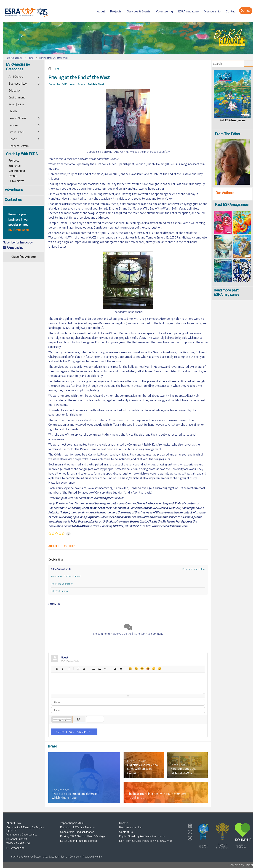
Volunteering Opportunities (22, 835)
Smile (136, 669)
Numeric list (99, 669)
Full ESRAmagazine (233, 120)
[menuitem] (101, 11)
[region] (128, 38)
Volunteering (17, 171)
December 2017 (58, 84)
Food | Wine (16, 105)
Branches (14, 166)
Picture (84, 669)
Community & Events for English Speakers (25, 829)
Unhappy (154, 669)
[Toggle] (39, 76)
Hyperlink (78, 669)
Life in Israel (16, 132)
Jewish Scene (77, 84)
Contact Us (126, 832)
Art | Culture (16, 77)
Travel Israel (136, 798)
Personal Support (17, 839)
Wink (160, 669)
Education (15, 91)
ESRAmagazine (15, 848)
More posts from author (194, 569)
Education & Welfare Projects (78, 827)
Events (13, 176)
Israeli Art (178, 765)
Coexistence (61, 790)
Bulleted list (93, 669)
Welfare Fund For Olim (19, 843)
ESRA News (16, 181)
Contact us (13, 200)
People (13, 139)
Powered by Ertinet (241, 865)
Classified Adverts (24, 257)
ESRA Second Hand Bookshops (79, 841)
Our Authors (225, 193)
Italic (62, 669)
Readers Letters (19, 146)
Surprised (142, 669)
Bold (57, 669)
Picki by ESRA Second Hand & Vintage (83, 836)
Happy (130, 669)
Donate (124, 823)
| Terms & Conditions (71, 857)
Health (13, 111)
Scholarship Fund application (77, 832)
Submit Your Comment (74, 732)
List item (105, 669)
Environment (17, 98)
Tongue (148, 669)
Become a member (131, 827)
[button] (203, 832)
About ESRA (14, 823)
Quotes (115, 669)
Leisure (13, 125)
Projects (14, 161)
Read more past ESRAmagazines (226, 292)
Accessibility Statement (47, 857)
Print (56, 69)
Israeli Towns (137, 761)
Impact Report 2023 (72, 823)
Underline (68, 669)
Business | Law (18, 84)
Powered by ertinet (93, 857)
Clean (121, 669)
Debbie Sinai (96, 84)
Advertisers (14, 190)
